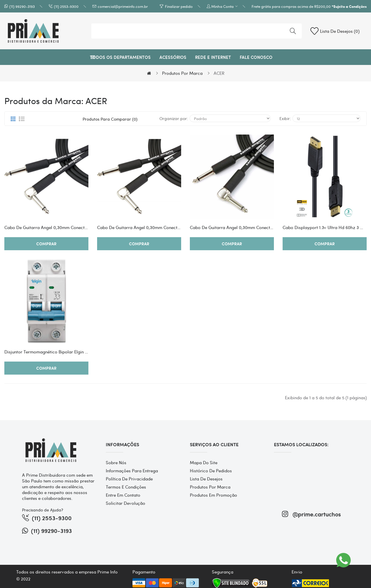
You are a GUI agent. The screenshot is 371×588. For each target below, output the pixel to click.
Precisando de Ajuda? (43, 510)
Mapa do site (204, 462)
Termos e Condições (126, 487)
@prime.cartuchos (311, 514)
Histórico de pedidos (211, 471)
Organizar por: (174, 118)
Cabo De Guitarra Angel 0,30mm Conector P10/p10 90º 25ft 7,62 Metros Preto (232, 227)
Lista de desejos (206, 479)
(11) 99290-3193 (22, 6)
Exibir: (285, 118)
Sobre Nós (116, 462)
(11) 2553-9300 (66, 6)
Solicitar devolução (126, 503)
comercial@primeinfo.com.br (123, 6)
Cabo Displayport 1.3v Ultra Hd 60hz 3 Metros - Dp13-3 (325, 227)
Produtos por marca (182, 73)
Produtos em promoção (213, 495)
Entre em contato (123, 495)
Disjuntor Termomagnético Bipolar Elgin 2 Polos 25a (46, 352)
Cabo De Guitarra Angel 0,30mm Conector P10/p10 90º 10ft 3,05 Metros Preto (46, 227)
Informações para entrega (132, 471)
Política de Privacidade (129, 479)
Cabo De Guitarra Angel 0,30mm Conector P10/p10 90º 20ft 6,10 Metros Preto (139, 227)
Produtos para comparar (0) (110, 119)
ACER (219, 73)
